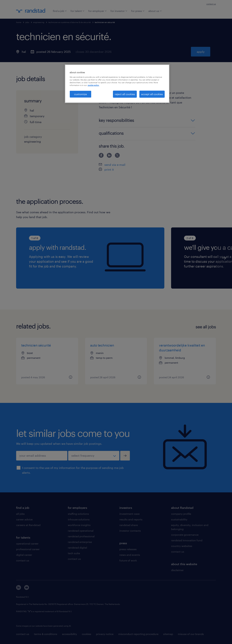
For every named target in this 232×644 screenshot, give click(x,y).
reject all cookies (125, 94)
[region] (117, 84)
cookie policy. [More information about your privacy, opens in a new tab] (93, 85)
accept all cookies (152, 94)
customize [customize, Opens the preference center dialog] (80, 94)
